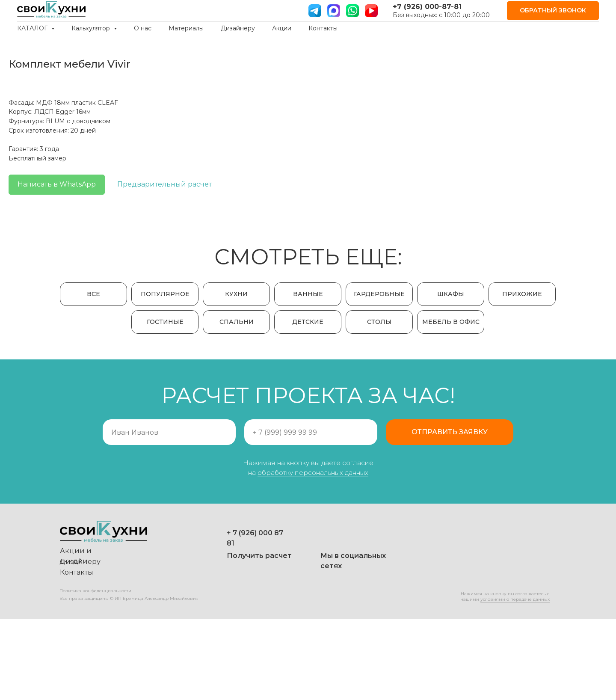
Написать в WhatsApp (365, 184)
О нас (143, 28)
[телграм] (315, 11)
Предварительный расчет (472, 184)
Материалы (186, 28)
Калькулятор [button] (92, 28)
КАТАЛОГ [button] (33, 28)
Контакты (323, 28)
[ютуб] (371, 11)
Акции (282, 28)
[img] (267, 653)
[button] (553, 11)
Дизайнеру (238, 28)
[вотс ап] (352, 11)
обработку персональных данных (313, 553)
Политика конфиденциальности (95, 672)
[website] (334, 11)
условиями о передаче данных (515, 680)
